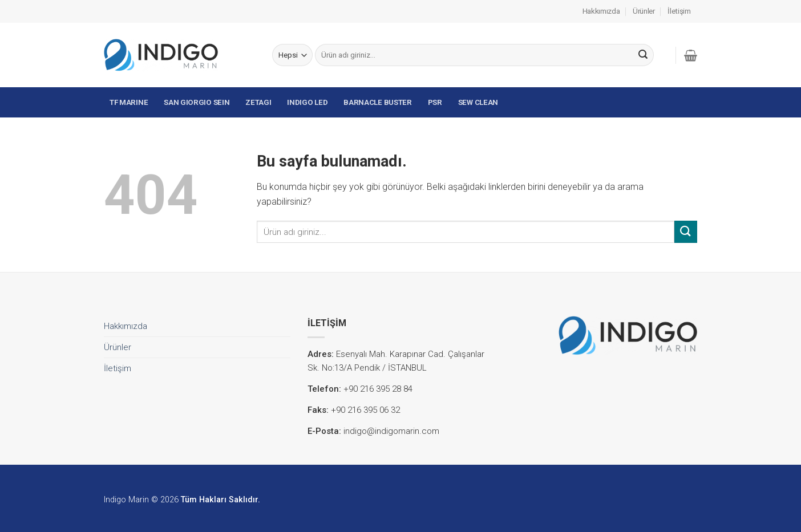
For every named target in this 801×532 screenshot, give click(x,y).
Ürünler (644, 11)
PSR (435, 102)
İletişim (679, 11)
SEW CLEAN (478, 102)
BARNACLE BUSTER (378, 102)
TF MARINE (129, 102)
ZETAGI (258, 102)
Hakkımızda (601, 11)
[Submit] (643, 55)
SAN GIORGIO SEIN (197, 102)
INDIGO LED (307, 102)
